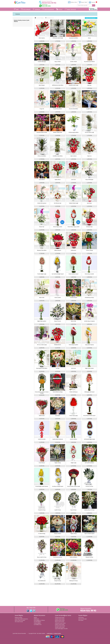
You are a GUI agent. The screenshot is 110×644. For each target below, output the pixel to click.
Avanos (18, 14)
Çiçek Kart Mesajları (83, 619)
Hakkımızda (36, 619)
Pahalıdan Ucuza (49, 18)
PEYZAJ (59, 9)
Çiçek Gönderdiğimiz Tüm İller (61, 629)
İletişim (35, 618)
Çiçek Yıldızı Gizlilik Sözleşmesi (21, 619)
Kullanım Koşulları (19, 618)
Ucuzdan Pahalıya (39, 18)
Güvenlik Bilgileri (37, 622)
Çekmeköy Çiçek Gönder (60, 623)
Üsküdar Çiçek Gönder (60, 627)
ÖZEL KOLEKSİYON (48, 9)
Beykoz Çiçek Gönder (60, 622)
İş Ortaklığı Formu (38, 624)
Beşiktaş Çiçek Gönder (60, 620)
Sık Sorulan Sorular (19, 622)
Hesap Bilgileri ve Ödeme (39, 620)
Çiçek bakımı (81, 618)
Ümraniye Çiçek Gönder (60, 626)
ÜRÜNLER (36, 9)
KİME (16, 9)
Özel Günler (81, 620)
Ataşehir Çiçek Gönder (60, 619)
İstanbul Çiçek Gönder (60, 618)
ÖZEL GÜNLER (26, 9)
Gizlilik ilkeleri (50, 633)
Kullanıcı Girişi (74, 2)
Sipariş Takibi (84, 2)
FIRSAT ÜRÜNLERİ (70, 9)
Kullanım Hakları (58, 633)
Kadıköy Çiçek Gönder (60, 624)
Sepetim (93, 2)
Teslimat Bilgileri (37, 623)
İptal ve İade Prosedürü (20, 620)
